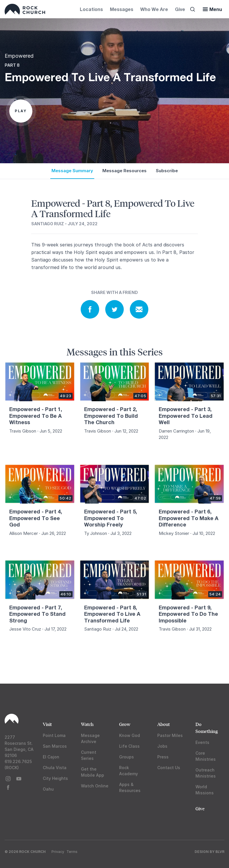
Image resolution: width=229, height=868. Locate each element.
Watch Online (95, 786)
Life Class (129, 746)
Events (202, 742)
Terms (72, 852)
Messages (122, 9)
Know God (130, 735)
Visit (47, 724)
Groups (126, 757)
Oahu (48, 789)
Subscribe (167, 171)
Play (21, 111)
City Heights (55, 778)
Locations (91, 9)
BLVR (220, 852)
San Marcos (55, 746)
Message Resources (124, 171)
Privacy (58, 852)
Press (163, 757)
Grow (125, 724)
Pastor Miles (170, 735)
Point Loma (54, 735)
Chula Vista (55, 768)
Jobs (162, 746)
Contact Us (169, 768)
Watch (87, 724)
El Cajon (51, 757)
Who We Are (154, 9)
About (164, 724)
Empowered (19, 56)
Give (180, 9)
